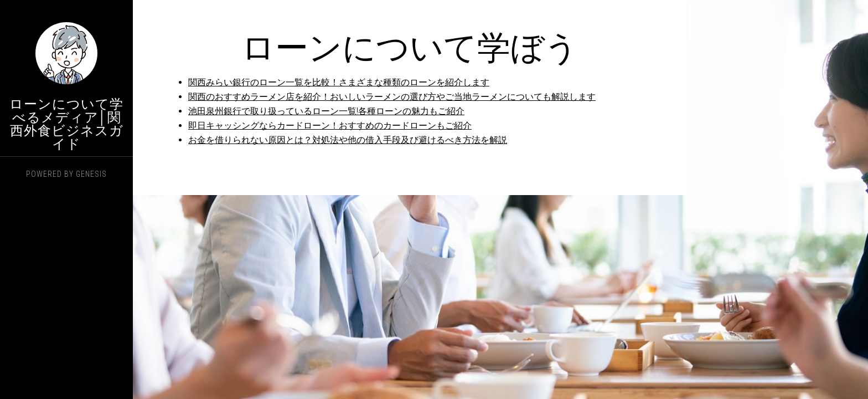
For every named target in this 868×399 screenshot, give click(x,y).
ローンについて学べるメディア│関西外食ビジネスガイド (66, 124)
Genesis (91, 174)
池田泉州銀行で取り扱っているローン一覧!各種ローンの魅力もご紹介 (326, 111)
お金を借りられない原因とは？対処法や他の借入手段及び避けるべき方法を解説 (348, 140)
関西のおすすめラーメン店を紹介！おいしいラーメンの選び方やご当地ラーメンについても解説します (392, 97)
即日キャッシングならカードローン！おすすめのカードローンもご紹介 (330, 126)
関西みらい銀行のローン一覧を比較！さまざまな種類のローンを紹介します (339, 82)
